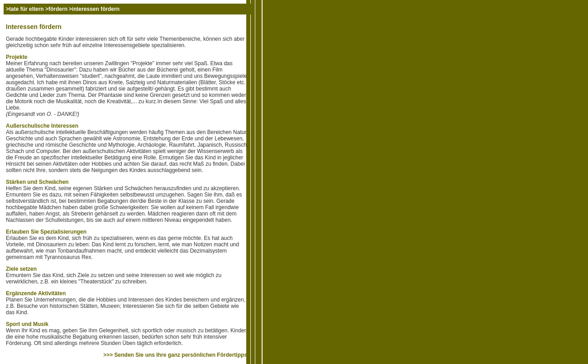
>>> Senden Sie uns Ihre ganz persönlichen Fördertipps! (176, 355)
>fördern (56, 9)
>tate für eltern (26, 9)
